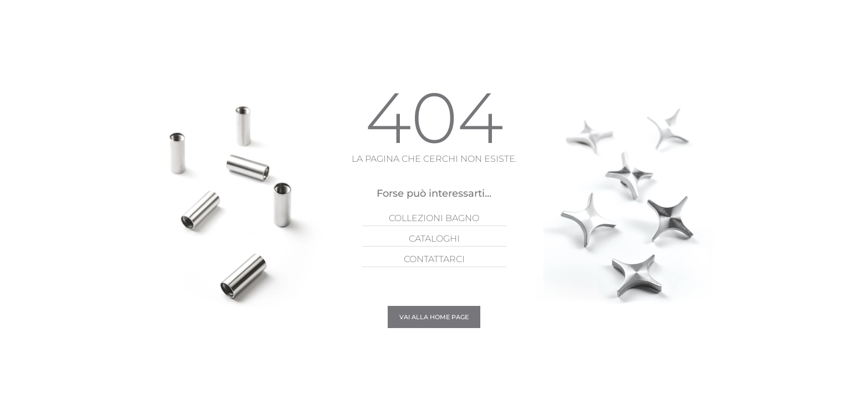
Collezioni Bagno (434, 218)
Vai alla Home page (434, 317)
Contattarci (434, 259)
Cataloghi (434, 239)
